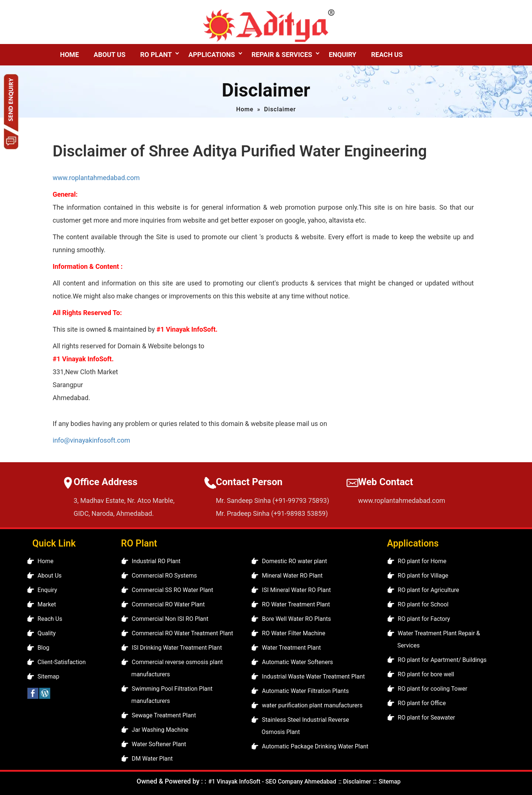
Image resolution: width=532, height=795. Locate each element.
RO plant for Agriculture (429, 590)
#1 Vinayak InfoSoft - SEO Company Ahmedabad (272, 782)
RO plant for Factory (424, 619)
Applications (212, 55)
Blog (44, 648)
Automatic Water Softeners (297, 662)
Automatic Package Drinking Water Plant (315, 746)
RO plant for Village (423, 576)
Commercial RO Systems (164, 576)
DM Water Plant (152, 759)
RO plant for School (423, 604)
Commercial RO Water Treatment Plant (183, 633)
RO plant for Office (422, 703)
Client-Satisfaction (62, 662)
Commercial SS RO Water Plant (173, 590)
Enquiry (343, 55)
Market (47, 604)
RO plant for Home (422, 561)
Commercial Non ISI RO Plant (170, 619)
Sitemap (49, 676)
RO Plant (156, 55)
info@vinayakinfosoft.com (92, 440)
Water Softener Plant (159, 744)
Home (70, 55)
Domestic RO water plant (294, 561)
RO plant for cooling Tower (433, 689)
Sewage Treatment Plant (164, 715)
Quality (47, 633)
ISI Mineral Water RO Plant (296, 590)
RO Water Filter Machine (294, 633)
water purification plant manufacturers (312, 705)
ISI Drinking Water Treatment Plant (177, 648)
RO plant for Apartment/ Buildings (442, 660)
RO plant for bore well (426, 674)
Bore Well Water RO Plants (296, 619)
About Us (110, 55)
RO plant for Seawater (427, 718)
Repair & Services (282, 55)
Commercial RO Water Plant (168, 604)
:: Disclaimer (354, 782)
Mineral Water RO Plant (292, 576)
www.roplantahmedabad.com (96, 178)
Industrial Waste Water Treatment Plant (313, 676)
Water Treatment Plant (291, 648)
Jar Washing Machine (160, 730)
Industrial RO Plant (156, 561)
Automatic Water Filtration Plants (305, 691)
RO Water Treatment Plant (296, 604)
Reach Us (387, 55)
